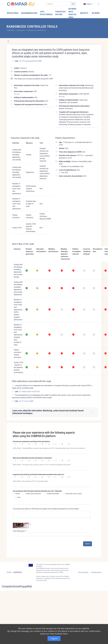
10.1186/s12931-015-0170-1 (30, 392)
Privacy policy (83, 572)
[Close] (98, 425)
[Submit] (73, 4)
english (87, 4)
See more (17, 94)
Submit (88, 544)
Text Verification (20, 531)
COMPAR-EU (17, 572)
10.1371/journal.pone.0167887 (30, 61)
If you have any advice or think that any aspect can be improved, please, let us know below (46, 509)
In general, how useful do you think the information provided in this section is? (39, 474)
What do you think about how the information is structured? (32, 458)
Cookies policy (96, 572)
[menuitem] (13, 13)
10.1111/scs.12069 (26, 401)
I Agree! (54, 638)
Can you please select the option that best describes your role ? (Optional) (37, 491)
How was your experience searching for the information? (31, 441)
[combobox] (88, 4)
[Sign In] (98, 4)
